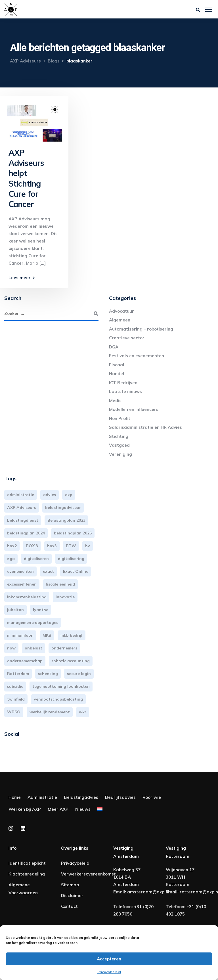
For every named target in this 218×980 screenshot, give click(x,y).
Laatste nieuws (125, 391)
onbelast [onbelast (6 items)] (33, 648)
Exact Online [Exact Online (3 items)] (76, 571)
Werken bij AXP (25, 809)
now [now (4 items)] (11, 648)
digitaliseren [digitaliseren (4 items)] (36, 559)
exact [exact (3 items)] (48, 571)
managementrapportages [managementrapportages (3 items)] (33, 622)
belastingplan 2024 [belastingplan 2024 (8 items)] (26, 533)
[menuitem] (100, 810)
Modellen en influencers (134, 409)
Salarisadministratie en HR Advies (145, 427)
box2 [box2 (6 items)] (12, 546)
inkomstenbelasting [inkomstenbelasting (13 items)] (27, 597)
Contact (69, 906)
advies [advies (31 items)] (50, 495)
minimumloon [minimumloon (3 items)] (20, 635)
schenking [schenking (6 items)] (48, 674)
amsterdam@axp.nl (148, 892)
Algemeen (120, 320)
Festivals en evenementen (137, 356)
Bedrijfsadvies (120, 797)
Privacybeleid (109, 972)
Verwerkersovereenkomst (88, 874)
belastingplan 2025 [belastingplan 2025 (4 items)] (73, 533)
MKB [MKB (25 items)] (47, 635)
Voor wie (152, 797)
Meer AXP (58, 809)
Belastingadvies (81, 797)
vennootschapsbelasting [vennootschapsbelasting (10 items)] (58, 699)
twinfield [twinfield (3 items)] (16, 699)
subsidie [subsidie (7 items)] (15, 686)
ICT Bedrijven (123, 383)
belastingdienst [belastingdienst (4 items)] (23, 520)
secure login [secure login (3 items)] (79, 674)
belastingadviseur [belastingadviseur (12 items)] (63, 507)
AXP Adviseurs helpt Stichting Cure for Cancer (26, 178)
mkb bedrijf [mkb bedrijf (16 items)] (72, 635)
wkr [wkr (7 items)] (83, 712)
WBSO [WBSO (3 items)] (14, 712)
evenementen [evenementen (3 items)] (20, 571)
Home (15, 797)
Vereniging (120, 454)
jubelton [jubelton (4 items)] (15, 610)
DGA (114, 347)
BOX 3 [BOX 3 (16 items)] (32, 546)
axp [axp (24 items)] (69, 495)
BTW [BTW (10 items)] (71, 546)
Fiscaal (117, 365)
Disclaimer (72, 896)
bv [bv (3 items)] (88, 546)
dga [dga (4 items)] (11, 559)
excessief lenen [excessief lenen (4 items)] (22, 584)
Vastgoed (119, 445)
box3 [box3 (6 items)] (52, 546)
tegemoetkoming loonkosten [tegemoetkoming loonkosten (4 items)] (61, 686)
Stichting (119, 436)
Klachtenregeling (27, 874)
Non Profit (120, 418)
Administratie (42, 797)
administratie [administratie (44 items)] (21, 495)
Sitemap (70, 885)
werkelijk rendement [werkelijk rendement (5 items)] (50, 712)
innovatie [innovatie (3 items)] (65, 597)
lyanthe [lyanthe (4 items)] (41, 610)
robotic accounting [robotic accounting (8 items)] (71, 661)
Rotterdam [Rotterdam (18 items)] (18, 674)
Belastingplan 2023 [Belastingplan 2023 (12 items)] (66, 520)
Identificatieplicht (27, 863)
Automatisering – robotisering (141, 329)
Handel (117, 374)
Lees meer (20, 278)
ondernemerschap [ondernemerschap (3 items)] (25, 661)
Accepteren (109, 959)
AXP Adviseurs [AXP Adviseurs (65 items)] (22, 507)
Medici (116, 401)
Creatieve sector (127, 338)
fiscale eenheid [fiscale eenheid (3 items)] (60, 584)
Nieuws (83, 809)
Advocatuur (121, 311)
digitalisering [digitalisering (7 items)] (71, 559)
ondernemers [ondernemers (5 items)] (64, 648)
